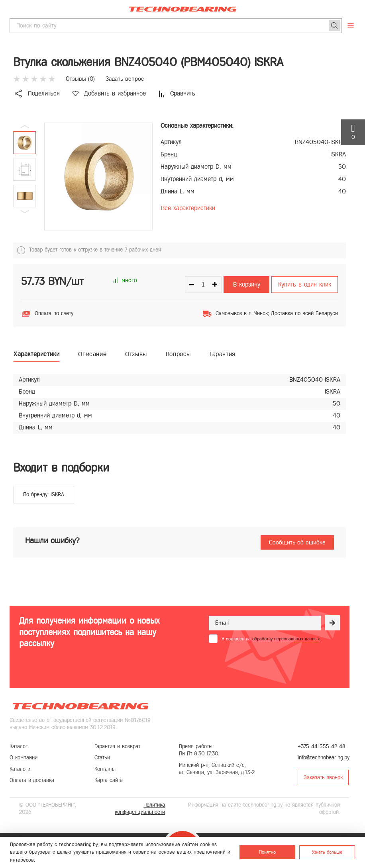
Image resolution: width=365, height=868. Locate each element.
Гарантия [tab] (223, 354)
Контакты (105, 769)
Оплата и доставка (32, 780)
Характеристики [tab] (36, 354)
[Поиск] (334, 25)
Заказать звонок (323, 777)
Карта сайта (109, 780)
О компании (24, 758)
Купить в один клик (305, 284)
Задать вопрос (125, 79)
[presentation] (269, 663)
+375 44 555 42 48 (322, 746)
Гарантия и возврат (117, 746)
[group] (98, 177)
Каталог (19, 746)
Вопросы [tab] (178, 354)
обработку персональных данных (286, 639)
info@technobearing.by (324, 758)
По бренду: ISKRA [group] (44, 494)
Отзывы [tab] (136, 354)
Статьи (102, 758)
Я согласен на (271, 639)
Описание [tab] (92, 354)
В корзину (247, 284)
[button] (25, 212)
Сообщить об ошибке (297, 542)
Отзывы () (80, 79)
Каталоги (20, 769)
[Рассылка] (332, 623)
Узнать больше (327, 852)
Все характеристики (188, 208)
